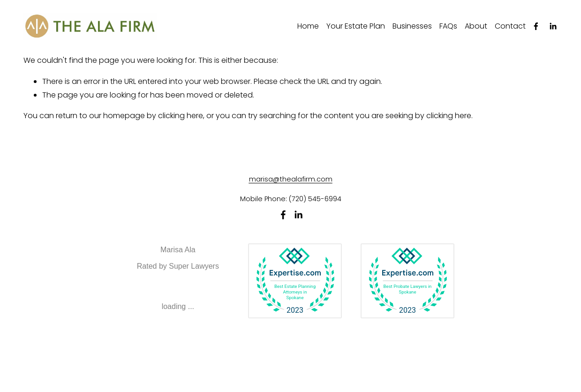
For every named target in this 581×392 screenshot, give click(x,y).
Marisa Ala (178, 250)
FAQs (448, 26)
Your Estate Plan (356, 26)
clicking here (181, 116)
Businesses (412, 26)
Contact (510, 26)
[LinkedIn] (553, 26)
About (476, 26)
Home (308, 26)
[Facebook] (536, 26)
